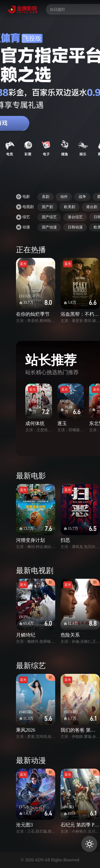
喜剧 (46, 197)
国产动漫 (49, 227)
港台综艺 (75, 217)
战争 (82, 197)
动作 (64, 197)
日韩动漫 (75, 227)
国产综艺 (49, 217)
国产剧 (47, 207)
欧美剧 (70, 207)
